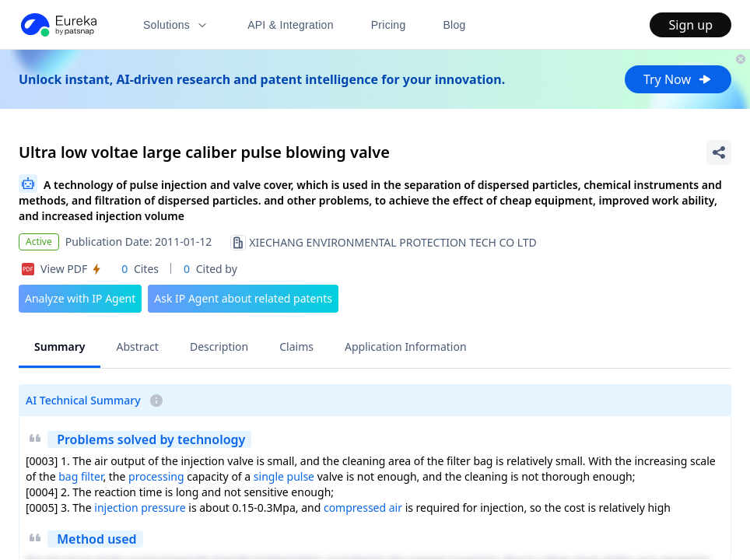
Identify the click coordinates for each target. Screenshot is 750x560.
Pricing (389, 25)
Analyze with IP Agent (80, 298)
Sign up (690, 25)
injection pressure (140, 507)
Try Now (678, 79)
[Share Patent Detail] (719, 152)
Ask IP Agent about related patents (243, 298)
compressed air (363, 507)
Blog (455, 25)
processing (156, 476)
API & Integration (291, 25)
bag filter (81, 476)
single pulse (284, 476)
